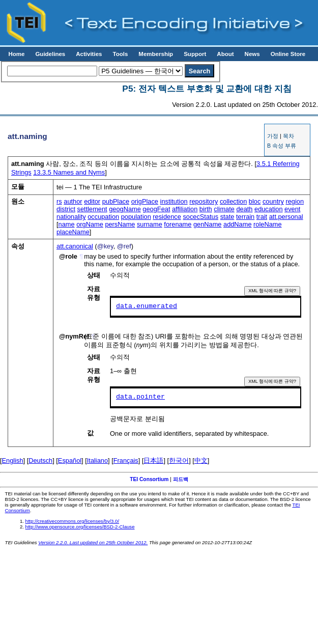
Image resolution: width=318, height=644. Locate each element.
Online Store (288, 54)
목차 (288, 136)
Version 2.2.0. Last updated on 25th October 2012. (93, 542)
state (227, 217)
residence (167, 217)
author (73, 201)
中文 (201, 460)
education (269, 209)
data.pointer (140, 397)
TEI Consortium (149, 479)
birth (206, 209)
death (244, 209)
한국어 (179, 460)
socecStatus (200, 217)
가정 (273, 136)
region (295, 201)
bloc (255, 201)
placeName (73, 232)
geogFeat (156, 209)
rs (59, 201)
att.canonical (75, 246)
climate (224, 209)
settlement (92, 209)
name (67, 224)
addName (238, 224)
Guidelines (50, 54)
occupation (103, 217)
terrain (245, 217)
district (66, 209)
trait (262, 217)
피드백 (181, 479)
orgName (90, 224)
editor (92, 201)
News (252, 54)
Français (126, 460)
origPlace (145, 201)
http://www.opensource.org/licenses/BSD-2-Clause (80, 527)
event (292, 209)
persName (120, 224)
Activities (89, 54)
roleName (267, 224)
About (225, 54)
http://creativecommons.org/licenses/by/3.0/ (73, 521)
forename (178, 224)
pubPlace (116, 201)
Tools (120, 54)
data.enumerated (147, 306)
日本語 (153, 460)
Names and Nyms (69, 172)
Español (70, 460)
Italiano (97, 460)
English (13, 460)
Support (195, 54)
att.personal (286, 217)
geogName (125, 209)
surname (150, 224)
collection (233, 201)
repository (204, 201)
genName (208, 224)
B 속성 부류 (282, 146)
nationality (71, 217)
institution (174, 201)
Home (16, 54)
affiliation (185, 209)
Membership (156, 54)
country (273, 201)
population (136, 217)
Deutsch (40, 460)
